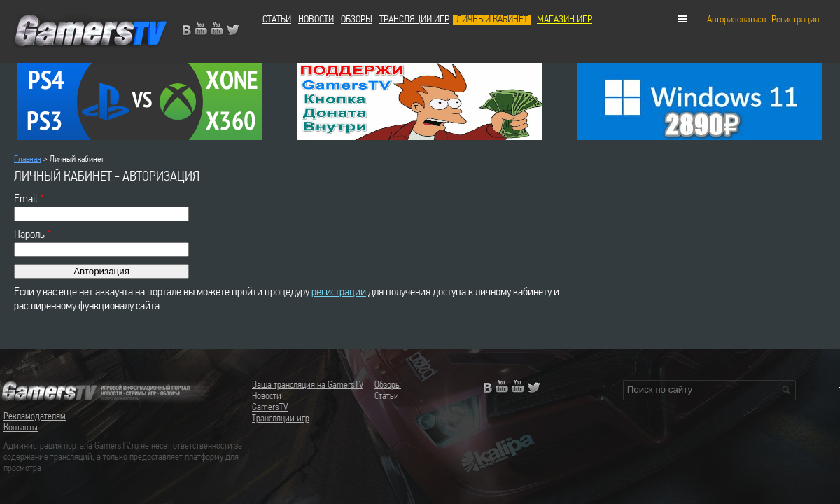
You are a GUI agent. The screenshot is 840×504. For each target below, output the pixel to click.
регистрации (339, 292)
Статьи (277, 20)
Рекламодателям (35, 417)
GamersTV (270, 408)
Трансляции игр (414, 20)
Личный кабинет (492, 20)
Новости (316, 20)
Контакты (21, 428)
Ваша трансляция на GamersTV (308, 385)
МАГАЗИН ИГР (565, 20)
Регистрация (795, 20)
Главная (28, 159)
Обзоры (357, 20)
